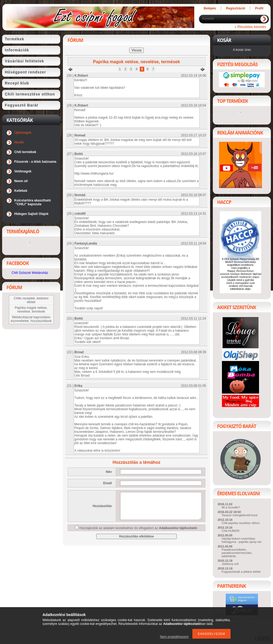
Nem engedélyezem (174, 637)
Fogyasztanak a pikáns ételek (241, 572)
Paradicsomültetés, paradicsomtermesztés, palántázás (237, 553)
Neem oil (21, 181)
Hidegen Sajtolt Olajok (31, 214)
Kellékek (21, 191)
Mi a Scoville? (231, 507)
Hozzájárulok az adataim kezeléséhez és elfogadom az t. (139, 528)
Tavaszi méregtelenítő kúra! (240, 515)
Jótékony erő (230, 564)
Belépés (210, 8)
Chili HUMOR (231, 531)
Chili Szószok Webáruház (30, 273)
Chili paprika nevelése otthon (241, 523)
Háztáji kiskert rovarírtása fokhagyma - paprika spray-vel (241, 540)
